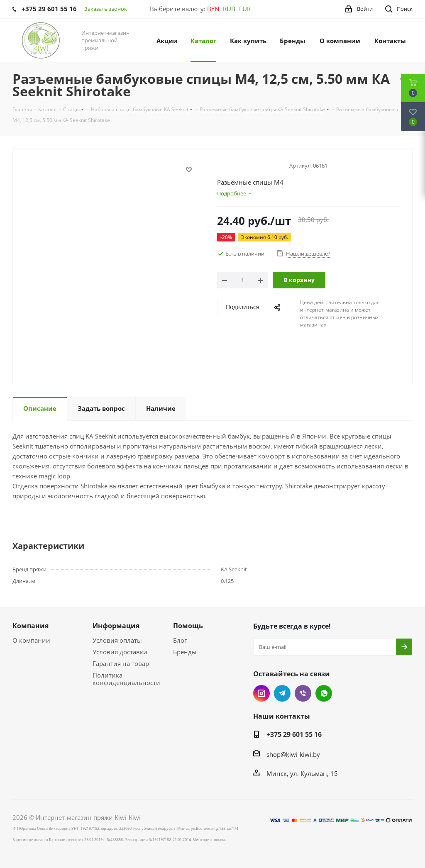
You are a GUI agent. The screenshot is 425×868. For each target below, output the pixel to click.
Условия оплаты (117, 640)
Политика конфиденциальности (126, 679)
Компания (31, 626)
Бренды (185, 652)
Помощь (188, 626)
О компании (31, 640)
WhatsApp (324, 693)
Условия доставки (120, 652)
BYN (213, 9)
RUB (229, 9)
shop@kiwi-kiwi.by (293, 754)
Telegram (282, 693)
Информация (116, 626)
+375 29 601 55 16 (294, 734)
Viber (303, 693)
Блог (180, 640)
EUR (245, 9)
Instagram (261, 693)
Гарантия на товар (121, 663)
